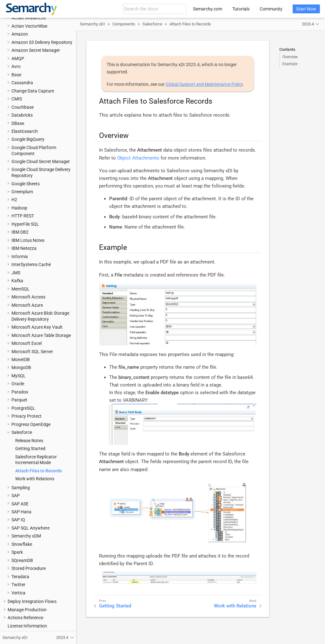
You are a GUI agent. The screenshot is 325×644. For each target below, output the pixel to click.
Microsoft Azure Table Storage (41, 335)
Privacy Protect (27, 416)
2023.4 (308, 24)
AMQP (18, 58)
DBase (18, 123)
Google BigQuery (28, 139)
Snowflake (22, 544)
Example (290, 64)
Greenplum (22, 192)
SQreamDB (22, 560)
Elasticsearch (25, 131)
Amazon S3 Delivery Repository (42, 42)
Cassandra (22, 83)
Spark (17, 552)
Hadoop (19, 208)
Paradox (20, 392)
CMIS (17, 99)
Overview (290, 57)
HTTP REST (23, 216)
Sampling (21, 488)
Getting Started (30, 449)
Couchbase (23, 107)
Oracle (18, 384)
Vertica (18, 593)
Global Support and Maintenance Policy (204, 84)
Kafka (17, 281)
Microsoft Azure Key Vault (37, 327)
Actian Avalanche (29, 18)
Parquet (19, 400)
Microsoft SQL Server (32, 352)
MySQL (19, 376)
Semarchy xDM (26, 536)
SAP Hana (21, 512)
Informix (20, 257)
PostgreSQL (23, 408)
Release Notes (29, 441)
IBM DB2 (20, 232)
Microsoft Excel (27, 343)
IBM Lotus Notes (28, 240)
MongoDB (21, 367)
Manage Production (27, 610)
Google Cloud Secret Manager (41, 161)
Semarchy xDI (93, 24)
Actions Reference (25, 618)
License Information (27, 626)
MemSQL (20, 289)
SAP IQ (18, 520)
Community (271, 9)
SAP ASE (20, 504)
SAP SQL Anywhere (30, 528)
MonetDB (21, 360)
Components (124, 24)
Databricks (22, 115)
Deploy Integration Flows (32, 601)
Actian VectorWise (29, 26)
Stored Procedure (29, 568)
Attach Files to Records (39, 471)
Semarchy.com (208, 9)
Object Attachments (138, 158)
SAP (16, 496)
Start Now (306, 9)
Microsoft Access (28, 297)
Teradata (20, 577)
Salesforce (22, 432)
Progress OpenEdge (31, 424)
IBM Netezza (24, 248)
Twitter (18, 585)
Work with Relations (35, 479)
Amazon (20, 34)
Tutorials (241, 9)
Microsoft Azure (27, 305)
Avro (16, 66)
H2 (14, 200)
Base (16, 75)
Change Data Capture (33, 91)
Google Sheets (26, 184)
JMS (16, 273)
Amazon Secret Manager (36, 50)
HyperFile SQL (25, 224)
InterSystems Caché (31, 264)
